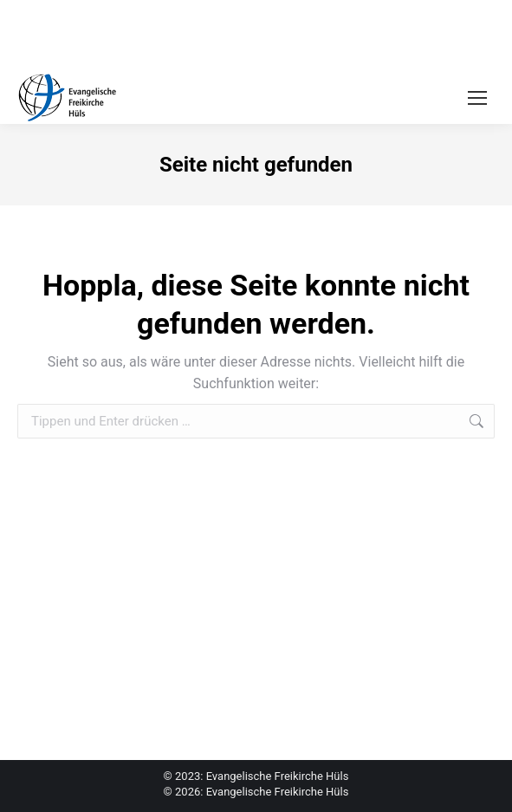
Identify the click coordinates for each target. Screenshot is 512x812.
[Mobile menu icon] (477, 98)
